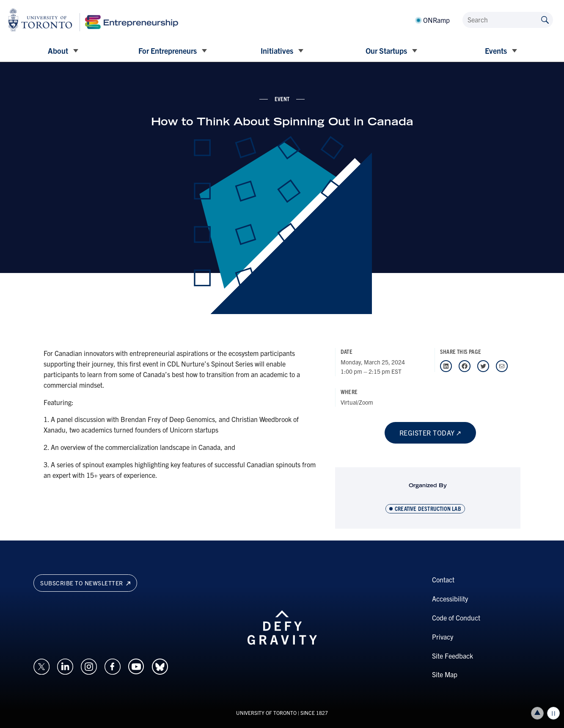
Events (496, 51)
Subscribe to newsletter (85, 583)
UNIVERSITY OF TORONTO (266, 713)
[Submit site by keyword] (545, 19)
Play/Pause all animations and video (553, 713)
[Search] (508, 20)
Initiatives (277, 51)
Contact (443, 579)
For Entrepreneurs (168, 51)
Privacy (443, 637)
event (282, 99)
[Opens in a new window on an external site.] (41, 665)
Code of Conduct (456, 618)
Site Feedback (453, 656)
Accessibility (450, 598)
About (58, 51)
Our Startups (386, 51)
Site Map (445, 674)
